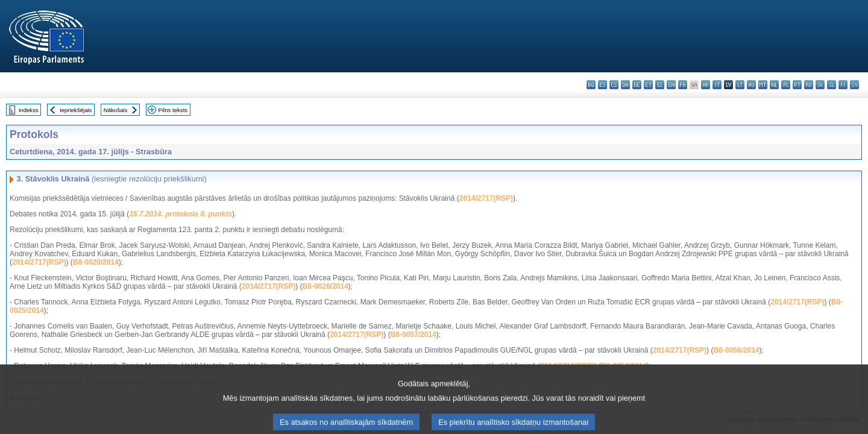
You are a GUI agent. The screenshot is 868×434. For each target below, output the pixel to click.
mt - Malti (763, 85)
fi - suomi (843, 85)
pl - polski (786, 85)
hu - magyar (751, 85)
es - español (602, 85)
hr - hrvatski (706, 85)
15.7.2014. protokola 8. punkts (181, 214)
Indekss (29, 110)
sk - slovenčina (820, 85)
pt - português (797, 85)
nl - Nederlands (774, 85)
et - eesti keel (648, 85)
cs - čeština (614, 85)
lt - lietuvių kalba (740, 85)
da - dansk (625, 85)
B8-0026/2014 (325, 286)
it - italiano (717, 85)
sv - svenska (854, 85)
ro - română (809, 85)
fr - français (683, 85)
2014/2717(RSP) (486, 198)
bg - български (591, 85)
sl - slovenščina (832, 85)
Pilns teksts (173, 110)
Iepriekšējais (76, 110)
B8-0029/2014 (96, 262)
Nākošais (115, 110)
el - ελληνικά (660, 85)
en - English (671, 85)
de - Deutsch (637, 85)
